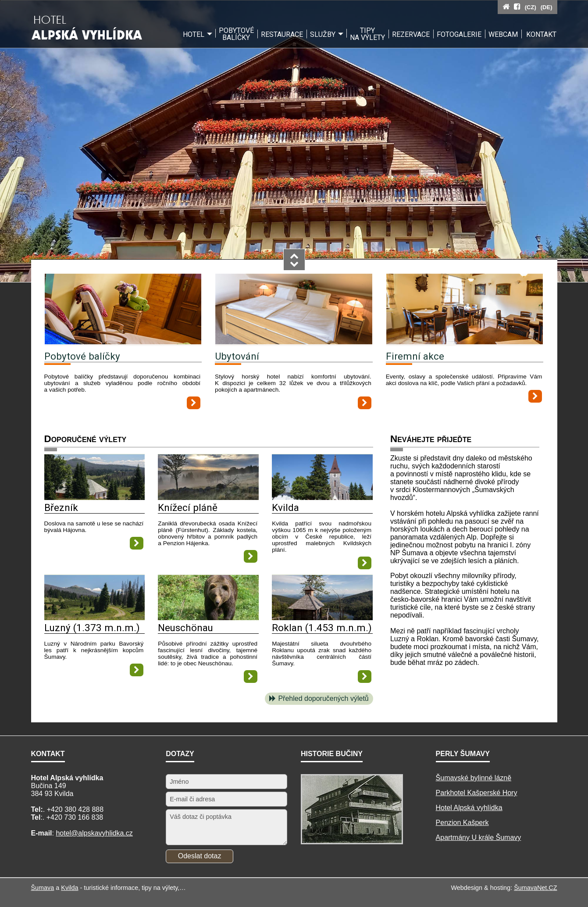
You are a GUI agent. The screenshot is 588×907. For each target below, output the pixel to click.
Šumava (43, 888)
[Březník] (95, 498)
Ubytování (237, 356)
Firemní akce (415, 356)
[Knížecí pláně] (208, 498)
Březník (61, 507)
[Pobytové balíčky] (123, 310)
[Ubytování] (294, 310)
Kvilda (285, 507)
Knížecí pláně (188, 507)
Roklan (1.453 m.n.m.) (322, 628)
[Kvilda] (322, 498)
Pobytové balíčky (82, 356)
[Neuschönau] (208, 618)
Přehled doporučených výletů (323, 698)
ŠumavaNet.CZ (535, 888)
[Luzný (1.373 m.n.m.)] (95, 618)
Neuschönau (185, 628)
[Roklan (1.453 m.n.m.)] (322, 618)
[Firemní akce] (465, 310)
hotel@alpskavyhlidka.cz (94, 833)
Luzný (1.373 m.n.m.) (92, 628)
